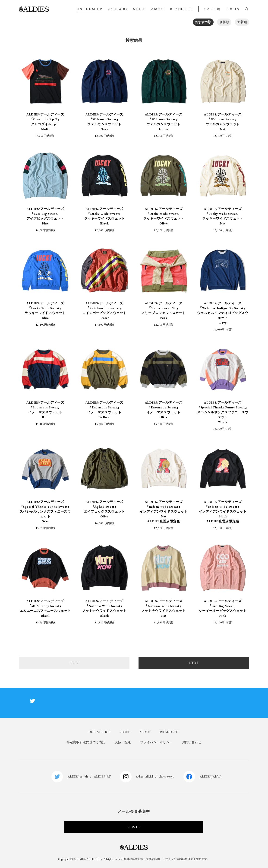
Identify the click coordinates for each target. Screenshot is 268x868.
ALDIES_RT (102, 776)
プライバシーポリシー (156, 742)
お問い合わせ (192, 742)
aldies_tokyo (167, 776)
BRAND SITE (181, 9)
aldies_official (145, 776)
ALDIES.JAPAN (210, 776)
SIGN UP (134, 827)
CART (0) (212, 9)
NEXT (194, 663)
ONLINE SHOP (89, 9)
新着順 (242, 22)
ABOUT (158, 9)
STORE (139, 9)
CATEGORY (118, 9)
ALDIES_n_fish (78, 776)
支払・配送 (123, 742)
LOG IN (233, 9)
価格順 (224, 22)
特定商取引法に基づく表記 (86, 742)
